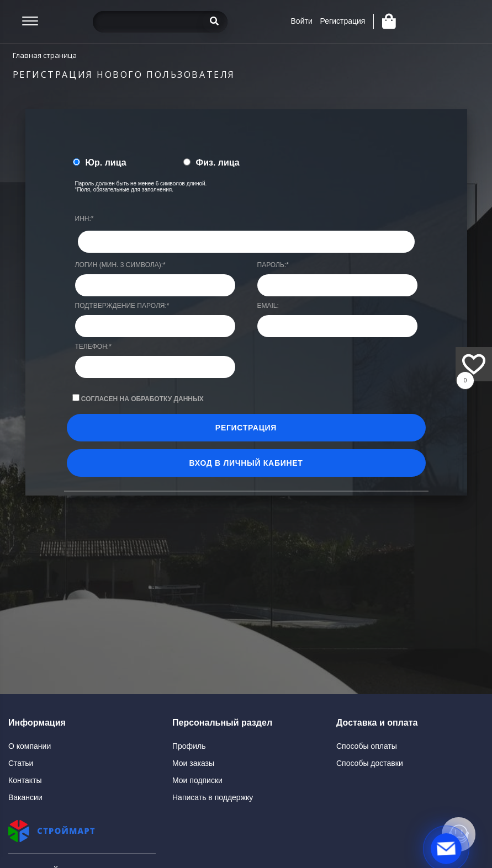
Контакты (25, 780)
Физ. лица (218, 163)
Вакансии (25, 797)
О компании (30, 746)
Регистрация (343, 21)
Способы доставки (370, 763)
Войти (302, 21)
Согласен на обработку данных (142, 399)
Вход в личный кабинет (246, 463)
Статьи (21, 763)
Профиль (189, 746)
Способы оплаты (367, 746)
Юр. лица (106, 163)
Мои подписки (197, 780)
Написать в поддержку (213, 797)
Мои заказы (193, 763)
